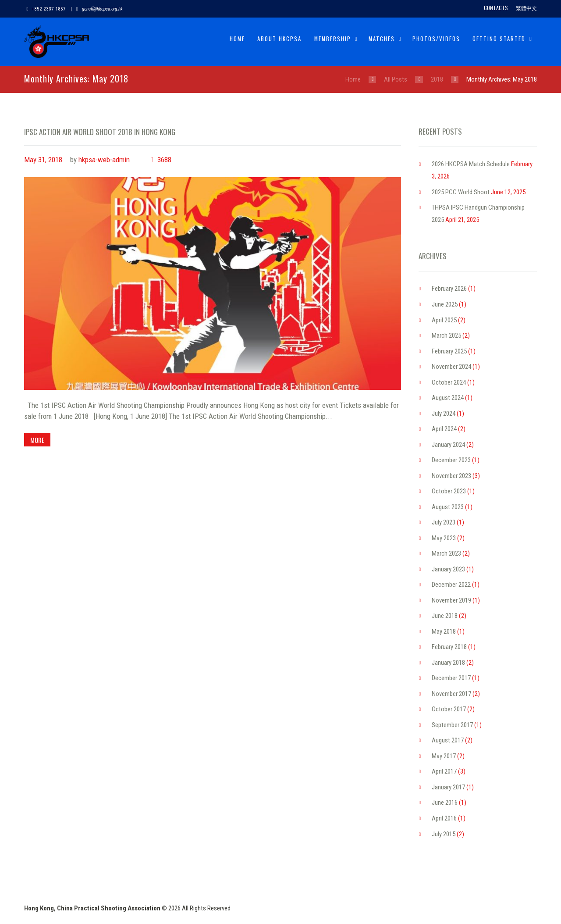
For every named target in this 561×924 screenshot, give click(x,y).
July (444, 414)
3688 (164, 160)
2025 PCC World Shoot (461, 192)
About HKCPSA (279, 39)
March (446, 335)
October (449, 382)
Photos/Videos (436, 39)
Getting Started (499, 39)
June (445, 304)
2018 (437, 79)
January (448, 445)
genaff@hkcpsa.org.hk (102, 9)
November (451, 367)
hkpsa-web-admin (104, 160)
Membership (333, 39)
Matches (382, 39)
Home (237, 39)
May (444, 538)
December (451, 460)
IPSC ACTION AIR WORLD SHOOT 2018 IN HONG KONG (100, 132)
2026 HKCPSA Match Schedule (471, 164)
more (38, 440)
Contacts (496, 8)
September (452, 725)
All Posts (396, 79)
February (449, 289)
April (444, 320)
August (448, 398)
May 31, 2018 (43, 160)
